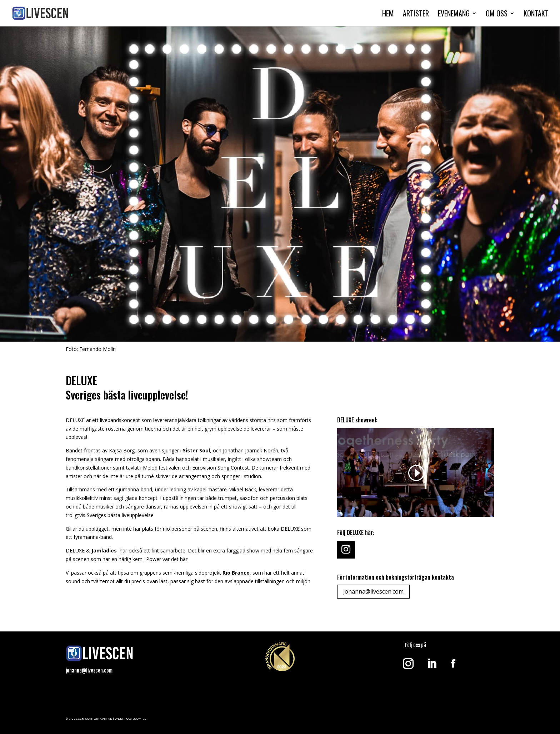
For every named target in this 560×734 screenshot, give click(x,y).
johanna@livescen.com (373, 591)
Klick (81, 695)
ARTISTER (416, 15)
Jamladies (104, 550)
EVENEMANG (454, 15)
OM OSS (497, 15)
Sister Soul (196, 450)
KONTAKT (536, 15)
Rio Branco (236, 573)
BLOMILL (139, 719)
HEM (388, 15)
